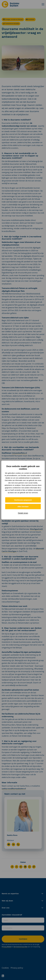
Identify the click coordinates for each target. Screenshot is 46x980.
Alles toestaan (23, 507)
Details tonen (23, 513)
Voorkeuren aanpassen (23, 500)
